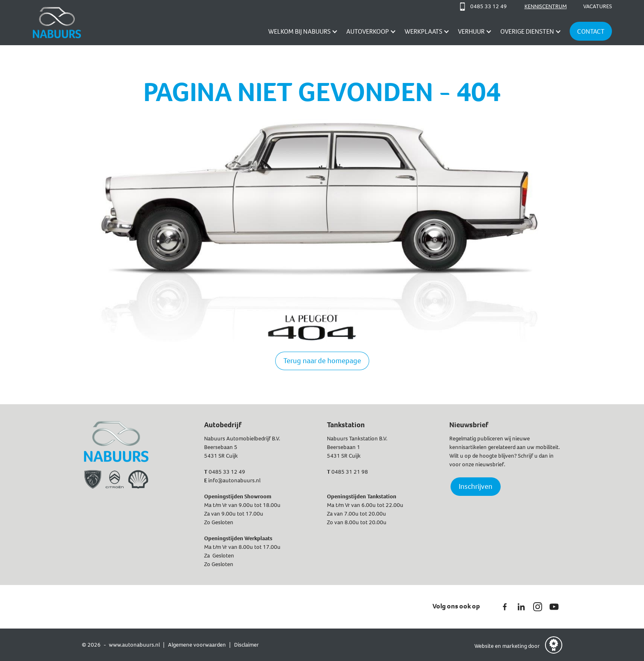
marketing (515, 646)
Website (485, 646)
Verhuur (471, 31)
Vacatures (598, 6)
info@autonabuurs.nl (234, 480)
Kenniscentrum (546, 6)
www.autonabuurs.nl (134, 645)
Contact (591, 31)
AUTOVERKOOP (368, 31)
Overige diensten (527, 31)
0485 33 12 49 (227, 472)
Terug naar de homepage (322, 361)
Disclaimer (246, 645)
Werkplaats (423, 31)
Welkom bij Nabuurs (299, 31)
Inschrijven (476, 486)
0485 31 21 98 (350, 472)
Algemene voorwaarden (197, 645)
